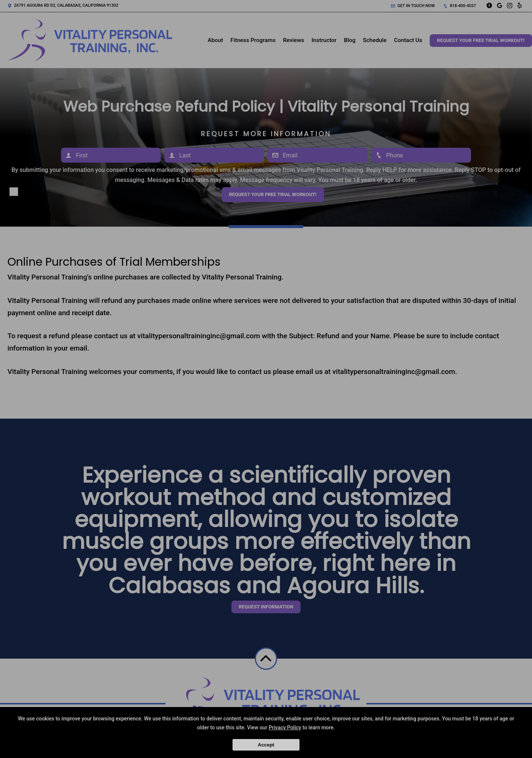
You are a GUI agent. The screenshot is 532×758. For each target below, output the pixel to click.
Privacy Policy (285, 727)
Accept (266, 745)
